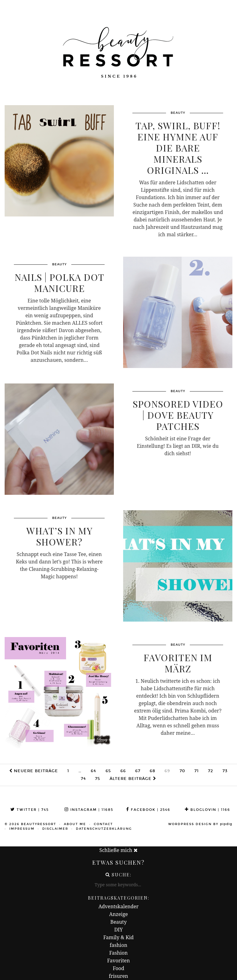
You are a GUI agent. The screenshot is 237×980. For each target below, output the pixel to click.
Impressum (22, 829)
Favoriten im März (178, 663)
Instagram (89, 810)
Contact (103, 824)
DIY (118, 930)
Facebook (148, 810)
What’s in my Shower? (59, 536)
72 (211, 771)
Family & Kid (118, 937)
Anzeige (119, 914)
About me (75, 824)
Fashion (118, 953)
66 (123, 771)
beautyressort (39, 824)
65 (108, 771)
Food (118, 968)
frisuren (118, 976)
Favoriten (118, 961)
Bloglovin (208, 810)
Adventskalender (118, 906)
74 (83, 779)
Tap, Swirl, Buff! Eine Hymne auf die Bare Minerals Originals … (178, 148)
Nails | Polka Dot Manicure (59, 283)
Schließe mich (118, 850)
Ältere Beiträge (133, 779)
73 (225, 771)
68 (152, 771)
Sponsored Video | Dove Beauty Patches (178, 415)
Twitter (30, 810)
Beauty (119, 922)
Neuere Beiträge (34, 771)
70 (182, 771)
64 (93, 771)
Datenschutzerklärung (104, 829)
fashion (119, 945)
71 (197, 771)
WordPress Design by (200, 824)
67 (138, 771)
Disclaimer (55, 829)
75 (98, 779)
